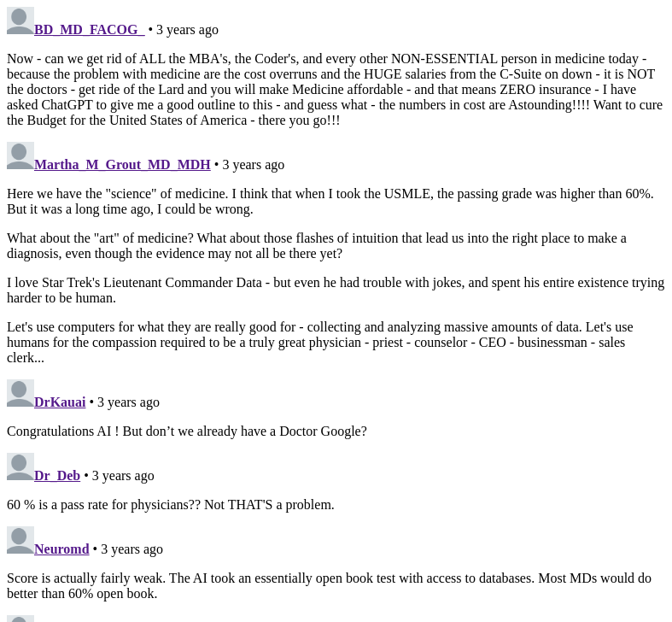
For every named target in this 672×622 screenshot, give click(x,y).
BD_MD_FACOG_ (89, 29)
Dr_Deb (57, 475)
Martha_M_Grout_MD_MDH (123, 164)
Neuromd (62, 549)
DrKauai (60, 402)
